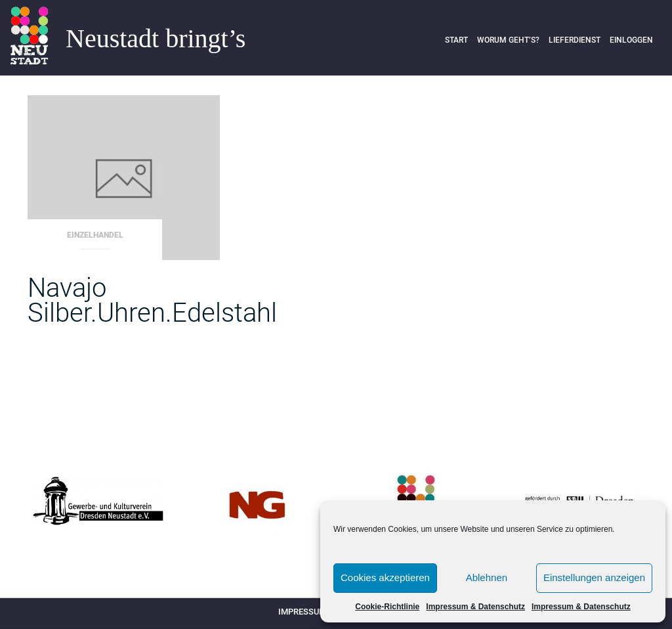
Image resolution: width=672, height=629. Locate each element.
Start (456, 40)
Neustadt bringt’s (156, 38)
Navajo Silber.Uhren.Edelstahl (152, 300)
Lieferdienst (575, 40)
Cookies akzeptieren (385, 577)
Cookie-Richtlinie (387, 607)
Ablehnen (487, 577)
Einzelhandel (95, 235)
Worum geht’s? (508, 40)
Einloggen (631, 40)
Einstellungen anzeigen (594, 577)
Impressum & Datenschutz (475, 607)
